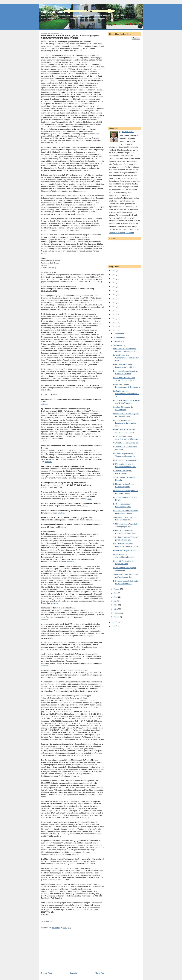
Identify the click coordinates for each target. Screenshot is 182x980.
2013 (114, 322)
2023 (114, 283)
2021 (114, 291)
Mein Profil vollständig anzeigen (121, 233)
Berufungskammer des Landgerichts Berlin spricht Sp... (125, 423)
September (118, 345)
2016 (114, 310)
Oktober (117, 341)
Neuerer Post (46, 973)
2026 (114, 271)
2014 (114, 318)
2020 (114, 294)
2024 (114, 279)
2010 (114, 622)
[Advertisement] (62, 953)
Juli (115, 593)
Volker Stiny (128, 132)
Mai (115, 601)
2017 (114, 306)
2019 (114, 298)
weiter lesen (45, 441)
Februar (117, 613)
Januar (117, 617)
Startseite (73, 973)
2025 (114, 275)
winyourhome (53, 12)
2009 (114, 626)
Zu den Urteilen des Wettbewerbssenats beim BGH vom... (126, 358)
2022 (114, 287)
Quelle (90, 499)
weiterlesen (48, 462)
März (116, 609)
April (116, 605)
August (117, 589)
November (118, 337)
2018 (114, 303)
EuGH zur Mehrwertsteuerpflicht (126, 460)
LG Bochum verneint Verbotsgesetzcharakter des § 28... (126, 394)
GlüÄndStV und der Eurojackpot (126, 443)
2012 (114, 326)
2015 (114, 314)
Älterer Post (100, 973)
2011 (114, 330)
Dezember (118, 333)
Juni (116, 597)
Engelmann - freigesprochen (124, 550)
